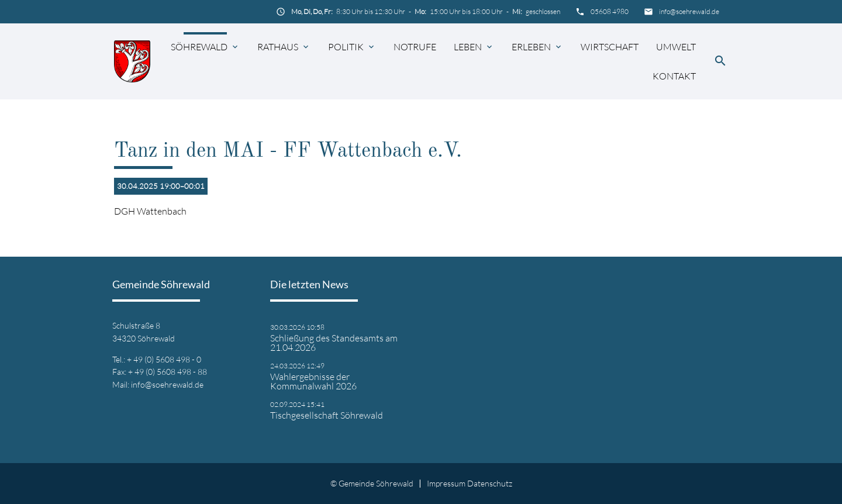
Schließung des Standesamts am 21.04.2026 (334, 343)
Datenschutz (490, 483)
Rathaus (278, 47)
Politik (346, 47)
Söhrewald (199, 47)
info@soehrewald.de (689, 11)
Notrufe (415, 47)
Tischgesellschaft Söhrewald (327, 415)
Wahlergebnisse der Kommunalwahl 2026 (313, 381)
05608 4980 (610, 11)
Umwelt (676, 47)
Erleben (531, 47)
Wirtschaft (610, 47)
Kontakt (674, 76)
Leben (468, 47)
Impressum (446, 483)
